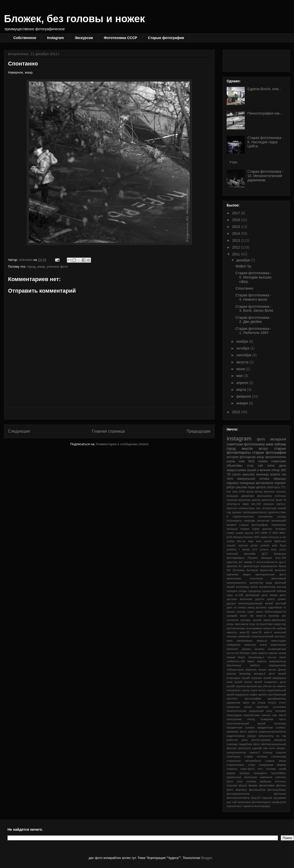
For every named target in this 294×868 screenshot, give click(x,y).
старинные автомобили (244, 761)
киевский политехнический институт (262, 636)
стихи (252, 765)
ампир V (250, 562)
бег (229, 570)
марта (242, 390)
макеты (262, 661)
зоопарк (245, 620)
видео (247, 574)
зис (284, 616)
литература (269, 508)
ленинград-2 (256, 657)
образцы (280, 479)
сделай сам (260, 748)
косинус (260, 649)
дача (282, 466)
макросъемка (236, 470)
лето (230, 479)
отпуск (272, 703)
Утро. (234, 162)
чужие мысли (244, 533)
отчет (282, 703)
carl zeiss (266, 466)
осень (231, 461)
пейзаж (280, 444)
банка (282, 566)
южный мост (235, 806)
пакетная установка (271, 707)
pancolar (249, 474)
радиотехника (236, 736)
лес (258, 508)
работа (253, 732)
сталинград (279, 756)
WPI (257, 537)
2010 (237, 412)
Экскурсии (84, 38)
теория (245, 529)
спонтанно (233, 756)
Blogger (207, 858)
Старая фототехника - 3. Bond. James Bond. (255, 309)
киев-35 (257, 632)
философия (267, 785)
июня (241, 369)
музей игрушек (252, 678)
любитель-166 (236, 661)
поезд (251, 719)
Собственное (25, 38)
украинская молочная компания (250, 777)
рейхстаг (232, 740)
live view (232, 492)
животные (268, 500)
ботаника (239, 570)
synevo (264, 549)
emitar (231, 541)
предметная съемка (241, 727)
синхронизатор (236, 752)
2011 (237, 254)
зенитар (274, 616)
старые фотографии (269, 453)
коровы (247, 649)
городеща (254, 591)
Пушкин (253, 558)
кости (230, 653)
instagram (239, 439)
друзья (231, 603)
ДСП (265, 554)
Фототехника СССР (120, 38)
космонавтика (277, 649)
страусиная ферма (273, 765)
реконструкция (261, 740)
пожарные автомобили (257, 483)
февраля (244, 396)
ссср (250, 466)
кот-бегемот (243, 653)
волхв (254, 587)
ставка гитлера (256, 756)
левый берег (236, 657)
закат (251, 612)
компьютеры (247, 508)
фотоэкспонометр (238, 798)
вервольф (266, 570)
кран (254, 653)
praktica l (233, 549)
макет (251, 661)
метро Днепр (277, 670)
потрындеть (234, 520)
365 (283, 470)
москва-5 (260, 674)
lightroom (280, 541)
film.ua (241, 541)
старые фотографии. (254, 525)
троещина (260, 773)
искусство (269, 628)
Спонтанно (244, 288)
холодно (281, 529)
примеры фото (237, 732)
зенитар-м (233, 504)
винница (262, 474)
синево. (281, 748)
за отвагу (240, 607)
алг (241, 562)
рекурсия (280, 740)
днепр (271, 599)
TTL (283, 487)
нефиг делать (258, 695)
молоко (231, 674)
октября (243, 348)
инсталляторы (236, 628)
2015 (237, 227)
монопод (245, 674)
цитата (261, 487)
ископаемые (254, 628)
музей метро (243, 682)
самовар (232, 744)
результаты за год (272, 736)
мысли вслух (255, 448)
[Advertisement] (109, 414)
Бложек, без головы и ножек (74, 19)
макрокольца (278, 661)
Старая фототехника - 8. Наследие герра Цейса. (265, 142)
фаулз (243, 785)
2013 (237, 240)
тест (260, 769)
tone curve (279, 549)
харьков (267, 798)
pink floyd (279, 545)
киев (269, 444)
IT (270, 533)
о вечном (263, 470)
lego (251, 541)
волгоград (242, 587)
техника (271, 769)
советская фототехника (246, 444)
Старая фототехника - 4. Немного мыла (253, 297)
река (245, 740)
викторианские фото (271, 574)
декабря (243, 260)
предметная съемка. (272, 727)
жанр (41, 267)
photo (254, 545)
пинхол (266, 715)
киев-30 (245, 632)
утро (240, 781)
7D (229, 474)
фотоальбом (257, 790)
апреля (242, 383)
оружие (237, 512)
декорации (252, 595)
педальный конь (261, 711)
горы (230, 595)
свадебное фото (249, 744)
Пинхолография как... (265, 113)
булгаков (252, 570)
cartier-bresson (270, 537)
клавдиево (234, 645)
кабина (281, 628)
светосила (244, 748)
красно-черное (268, 653)
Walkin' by (243, 266)
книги (263, 645)
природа (249, 520)
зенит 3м (247, 616)
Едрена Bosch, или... (264, 89)
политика (280, 723)
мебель (255, 665)
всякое (275, 474)
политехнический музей (246, 723)
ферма (253, 785)
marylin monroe (237, 545)
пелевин (281, 711)
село (272, 748)
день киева (269, 595)
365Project (273, 487)
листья (272, 657)
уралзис (267, 529)
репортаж (263, 520)
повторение (234, 719)
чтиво (230, 533)
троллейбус (278, 773)
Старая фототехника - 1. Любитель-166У (253, 331)
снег (242, 461)
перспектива (252, 715)
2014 (237, 233)
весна (250, 492)
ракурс (252, 736)
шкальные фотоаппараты (254, 802)
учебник (251, 781)
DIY (257, 533)
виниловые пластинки (245, 578)
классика (250, 645)
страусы (232, 769)
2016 (237, 220)
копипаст (233, 649)
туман (256, 529)
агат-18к (281, 558)
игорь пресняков (237, 624)
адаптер (232, 562)
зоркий (257, 620)
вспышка (232, 496)
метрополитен (276, 457)
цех (229, 802)
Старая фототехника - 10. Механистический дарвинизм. (265, 176)
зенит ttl (281, 500)
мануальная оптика (253, 479)
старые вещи (276, 761)
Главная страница (108, 431)
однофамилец (277, 699)
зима (245, 504)
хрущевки (280, 798)
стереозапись (235, 765)
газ (284, 474)
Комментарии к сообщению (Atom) (122, 444)
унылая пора (245, 487)
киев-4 (268, 632)
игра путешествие (261, 624)
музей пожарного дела (270, 682)
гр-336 (239, 595)
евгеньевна (264, 496)
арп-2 (282, 562)
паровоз (233, 483)
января (242, 403)
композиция (278, 645)
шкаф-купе (279, 802)
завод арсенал (257, 607)
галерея (232, 591)
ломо (283, 657)
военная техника (275, 492)
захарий (232, 616)
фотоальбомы (277, 790)
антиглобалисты (267, 562)
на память (279, 686)
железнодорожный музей (256, 603)
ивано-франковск (275, 620)
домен (282, 599)
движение (248, 496)
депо (283, 595)
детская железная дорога (245, 599)
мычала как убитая (259, 686)
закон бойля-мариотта (271, 612)
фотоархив (248, 457)
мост (272, 674)
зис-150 (256, 504)
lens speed (264, 541)
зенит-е (261, 616)
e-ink (283, 537)
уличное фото (57, 267)
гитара (242, 591)
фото (261, 439)
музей (252, 470)
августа (243, 362)
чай (234, 802)
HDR (264, 533)
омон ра (249, 703)
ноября (242, 341)
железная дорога (249, 500)
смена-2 (255, 752)
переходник (234, 715)
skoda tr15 (250, 549)
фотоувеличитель (238, 794)
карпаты (232, 632)
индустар (280, 624)
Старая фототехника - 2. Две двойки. (253, 320)
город (31, 267)
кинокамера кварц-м (252, 641)
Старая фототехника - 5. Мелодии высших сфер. (254, 277)
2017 (237, 213)
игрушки (269, 504)
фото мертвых (237, 790)
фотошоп (280, 794)
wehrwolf (232, 554)
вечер (259, 492)
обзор (276, 470)
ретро (231, 487)
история (233, 457)
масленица (234, 665)
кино (230, 641)
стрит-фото (247, 769)
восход (281, 587)
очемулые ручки (239, 707)
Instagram (55, 38)
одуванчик (233, 703)
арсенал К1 (234, 566)
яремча (248, 806)
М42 (252, 461)
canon (237, 474)
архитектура (251, 566)
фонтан (281, 785)
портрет (280, 483)
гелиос (263, 461)
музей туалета (236, 686)
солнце (268, 752)
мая (240, 376)
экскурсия (278, 439)
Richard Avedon (243, 537)
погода (282, 516)
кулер (282, 653)
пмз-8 (282, 715)
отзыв (262, 703)
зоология (232, 620)
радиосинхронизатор (272, 732)
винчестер (256, 583)
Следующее (19, 431)
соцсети (281, 752)
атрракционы (269, 566)
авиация (266, 558)
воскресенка (267, 587)
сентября (244, 355)
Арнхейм (250, 554)
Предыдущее (199, 431)
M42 (275, 533)
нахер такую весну (254, 690)
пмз (275, 715)
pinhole (265, 545)
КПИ (242, 492)
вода (269, 583)
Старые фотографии (166, 38)
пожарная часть (273, 719)
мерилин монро (256, 670)
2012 (237, 247)
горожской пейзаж (274, 591)
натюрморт (234, 690)
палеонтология (236, 711)
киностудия (279, 641)
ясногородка (262, 806)
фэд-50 (256, 798)
